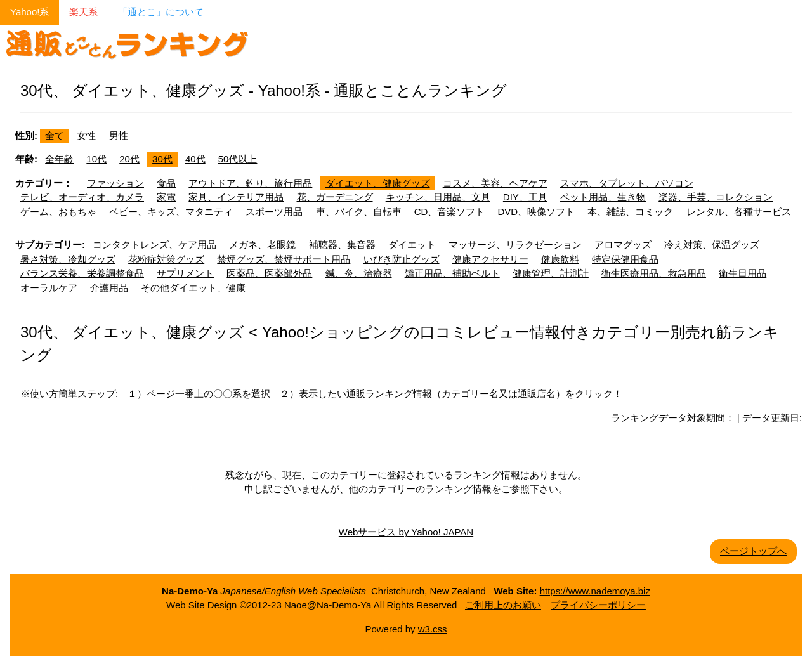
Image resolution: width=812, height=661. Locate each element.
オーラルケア (49, 288)
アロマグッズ (623, 245)
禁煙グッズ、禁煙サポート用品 (284, 259)
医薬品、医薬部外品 (269, 273)
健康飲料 (560, 259)
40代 (195, 159)
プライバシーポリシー (598, 605)
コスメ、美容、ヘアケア (495, 183)
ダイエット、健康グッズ (378, 183)
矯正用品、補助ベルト (452, 273)
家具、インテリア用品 (236, 197)
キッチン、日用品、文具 (438, 197)
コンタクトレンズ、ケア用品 (154, 245)
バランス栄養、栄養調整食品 (82, 273)
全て (55, 135)
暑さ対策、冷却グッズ (68, 259)
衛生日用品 (743, 273)
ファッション (115, 183)
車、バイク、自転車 (359, 212)
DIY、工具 (525, 197)
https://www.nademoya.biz (595, 591)
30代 (162, 159)
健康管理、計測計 (551, 273)
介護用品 (109, 288)
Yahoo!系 (29, 12)
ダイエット (412, 245)
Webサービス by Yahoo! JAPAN (406, 532)
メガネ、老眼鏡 (262, 245)
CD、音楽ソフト (450, 212)
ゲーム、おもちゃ (58, 212)
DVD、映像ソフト (537, 212)
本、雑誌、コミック (630, 212)
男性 (119, 135)
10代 (96, 159)
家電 (166, 197)
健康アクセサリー (490, 259)
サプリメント (185, 273)
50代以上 (238, 159)
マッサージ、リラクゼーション (515, 245)
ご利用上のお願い (503, 605)
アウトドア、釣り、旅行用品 (250, 183)
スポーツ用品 (274, 212)
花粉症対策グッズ (166, 259)
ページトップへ (753, 551)
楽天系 (83, 12)
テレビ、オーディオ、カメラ (82, 197)
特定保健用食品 (625, 259)
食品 (166, 183)
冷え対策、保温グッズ (712, 245)
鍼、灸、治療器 (359, 273)
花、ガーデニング (335, 197)
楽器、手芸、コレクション (716, 197)
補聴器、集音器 (342, 245)
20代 (129, 159)
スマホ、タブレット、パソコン (627, 183)
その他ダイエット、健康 (193, 288)
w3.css (433, 629)
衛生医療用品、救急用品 (654, 273)
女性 (86, 135)
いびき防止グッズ (402, 259)
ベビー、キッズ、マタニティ (171, 212)
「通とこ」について (161, 12)
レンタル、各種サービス (739, 212)
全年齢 (59, 159)
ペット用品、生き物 (603, 197)
